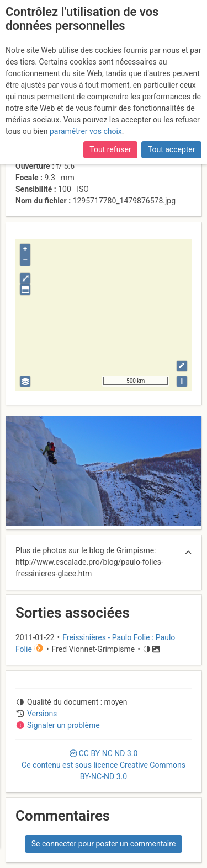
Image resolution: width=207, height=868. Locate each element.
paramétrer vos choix (86, 131)
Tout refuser (110, 149)
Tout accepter (172, 149)
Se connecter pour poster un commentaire (104, 844)
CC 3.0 (104, 765)
